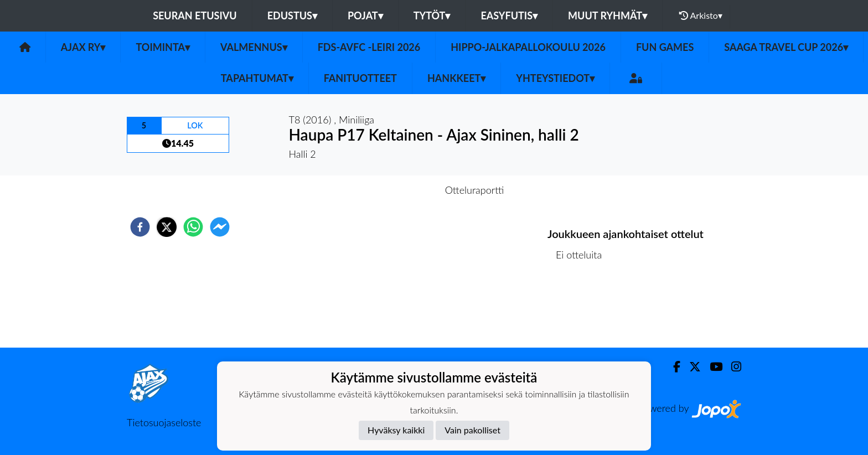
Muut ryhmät (608, 15)
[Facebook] (672, 367)
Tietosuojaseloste (164, 422)
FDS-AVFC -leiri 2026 (369, 47)
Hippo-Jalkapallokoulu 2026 (528, 47)
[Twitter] (691, 367)
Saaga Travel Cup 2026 (786, 47)
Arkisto (701, 15)
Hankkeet (456, 78)
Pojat (365, 15)
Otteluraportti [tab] (475, 190)
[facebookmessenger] (220, 227)
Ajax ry (83, 47)
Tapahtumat (257, 78)
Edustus (292, 15)
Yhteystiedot (555, 78)
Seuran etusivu (195, 15)
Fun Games (665, 47)
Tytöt (432, 15)
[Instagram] (732, 367)
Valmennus (254, 47)
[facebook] (140, 227)
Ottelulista (583, 310)
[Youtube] (712, 367)
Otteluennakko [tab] (396, 190)
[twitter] (167, 227)
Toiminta (163, 47)
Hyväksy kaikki (396, 430)
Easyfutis (509, 15)
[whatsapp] (193, 227)
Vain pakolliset (472, 430)
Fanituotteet (360, 78)
